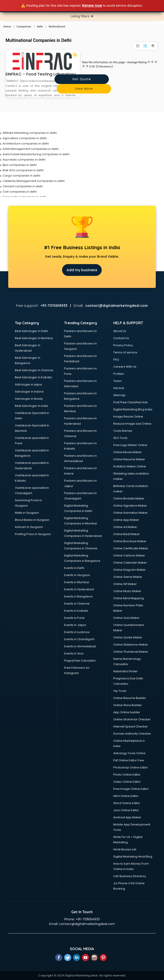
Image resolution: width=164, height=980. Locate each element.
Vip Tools (120, 691)
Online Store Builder (128, 705)
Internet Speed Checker (131, 726)
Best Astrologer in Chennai (34, 370)
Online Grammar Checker (132, 719)
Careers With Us (125, 367)
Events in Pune (74, 618)
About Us (120, 331)
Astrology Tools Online (129, 753)
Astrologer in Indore (29, 392)
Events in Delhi (74, 568)
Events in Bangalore (78, 596)
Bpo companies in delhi (20, 165)
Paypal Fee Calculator (80, 661)
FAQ (116, 360)
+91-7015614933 (88, 919)
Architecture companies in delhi (26, 144)
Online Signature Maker (130, 506)
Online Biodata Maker (129, 498)
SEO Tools (120, 438)
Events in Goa (74, 653)
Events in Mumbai (77, 582)
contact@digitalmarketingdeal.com (87, 924)
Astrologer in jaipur (29, 384)
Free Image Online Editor (131, 789)
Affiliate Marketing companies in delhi (30, 133)
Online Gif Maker (125, 584)
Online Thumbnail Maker (131, 652)
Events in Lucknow (77, 632)
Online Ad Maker (125, 527)
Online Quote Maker (128, 637)
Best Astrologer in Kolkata (33, 377)
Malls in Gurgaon (27, 513)
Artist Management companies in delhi (31, 149)
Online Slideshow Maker (131, 645)
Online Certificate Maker (131, 548)
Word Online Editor (127, 803)
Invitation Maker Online (130, 466)
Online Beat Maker (127, 534)
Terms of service (125, 352)
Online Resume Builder (130, 698)
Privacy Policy (123, 345)
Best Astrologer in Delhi (31, 331)
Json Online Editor (126, 810)
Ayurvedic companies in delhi (24, 160)
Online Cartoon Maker (129, 555)
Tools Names (123, 431)
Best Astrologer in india (31, 406)
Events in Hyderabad (79, 589)
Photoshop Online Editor (131, 767)
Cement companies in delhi (23, 186)
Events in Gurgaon (77, 575)
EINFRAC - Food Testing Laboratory (41, 74)
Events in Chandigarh (79, 639)
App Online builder (127, 712)
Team (117, 381)
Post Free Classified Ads (131, 402)
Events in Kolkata (76, 611)
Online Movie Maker (128, 452)
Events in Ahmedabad (80, 646)
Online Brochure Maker (130, 541)
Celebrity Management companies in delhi (34, 181)
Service (119, 388)
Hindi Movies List (125, 849)
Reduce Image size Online (132, 424)
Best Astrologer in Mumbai (34, 338)
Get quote (82, 79)
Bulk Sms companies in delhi (23, 170)
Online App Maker (126, 520)
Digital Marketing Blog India (133, 409)
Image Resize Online (128, 417)
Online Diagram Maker (130, 570)
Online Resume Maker (129, 459)
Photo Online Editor (127, 775)
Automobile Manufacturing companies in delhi (36, 154)
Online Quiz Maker (126, 618)
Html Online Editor (126, 796)
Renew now (92, 5)
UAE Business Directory (130, 876)
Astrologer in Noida (29, 399)
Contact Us (121, 338)
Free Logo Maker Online (130, 445)
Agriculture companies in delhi (25, 138)
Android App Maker (127, 817)
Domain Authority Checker (132, 734)
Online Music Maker (127, 591)
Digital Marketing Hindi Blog (133, 857)
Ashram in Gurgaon (29, 527)
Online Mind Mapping (129, 598)
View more (84, 89)
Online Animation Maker (131, 513)
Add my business (82, 270)
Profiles (119, 374)
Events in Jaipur (75, 625)
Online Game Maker (128, 577)
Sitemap (119, 395)
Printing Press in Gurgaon (33, 534)
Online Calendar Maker (130, 563)
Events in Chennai (77, 604)
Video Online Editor (127, 782)
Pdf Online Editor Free (129, 760)
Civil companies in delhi (20, 192)
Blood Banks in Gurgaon (32, 520)
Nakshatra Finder (126, 671)
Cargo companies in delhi (21, 176)
